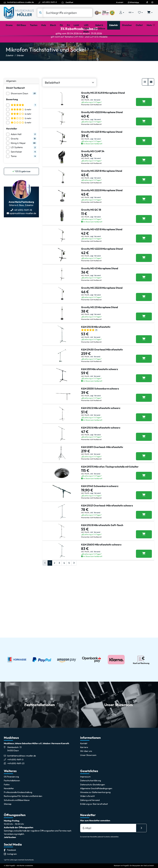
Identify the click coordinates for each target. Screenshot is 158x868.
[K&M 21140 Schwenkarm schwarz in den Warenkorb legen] (144, 591)
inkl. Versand (95, 113)
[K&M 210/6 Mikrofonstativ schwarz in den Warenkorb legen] (144, 520)
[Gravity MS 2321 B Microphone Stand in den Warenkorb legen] (144, 210)
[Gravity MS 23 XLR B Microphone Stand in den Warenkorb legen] (144, 115)
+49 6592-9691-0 (49, 2)
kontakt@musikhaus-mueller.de (21, 2)
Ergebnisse (21, 184)
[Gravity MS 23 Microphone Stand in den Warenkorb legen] (144, 375)
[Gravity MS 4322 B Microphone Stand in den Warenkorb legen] (144, 139)
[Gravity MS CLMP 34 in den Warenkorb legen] (144, 186)
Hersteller (12, 142)
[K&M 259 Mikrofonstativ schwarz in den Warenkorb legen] (144, 449)
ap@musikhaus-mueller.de (23, 226)
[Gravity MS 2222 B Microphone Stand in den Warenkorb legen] (144, 233)
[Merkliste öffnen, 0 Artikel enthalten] (140, 13)
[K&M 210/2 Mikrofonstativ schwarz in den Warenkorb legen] (144, 497)
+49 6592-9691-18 (22, 223)
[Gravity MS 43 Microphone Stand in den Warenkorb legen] (144, 328)
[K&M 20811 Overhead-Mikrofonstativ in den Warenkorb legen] (144, 544)
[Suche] (68, 13)
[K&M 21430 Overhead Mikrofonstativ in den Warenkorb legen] (144, 426)
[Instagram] (152, 2)
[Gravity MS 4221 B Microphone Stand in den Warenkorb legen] (144, 162)
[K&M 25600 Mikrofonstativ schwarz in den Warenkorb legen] (144, 662)
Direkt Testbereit (15, 101)
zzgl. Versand (95, 136)
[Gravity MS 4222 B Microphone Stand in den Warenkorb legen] (144, 304)
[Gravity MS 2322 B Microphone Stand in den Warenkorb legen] (144, 352)
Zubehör (10, 68)
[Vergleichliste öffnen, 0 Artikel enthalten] (131, 13)
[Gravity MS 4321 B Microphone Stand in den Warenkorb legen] (144, 281)
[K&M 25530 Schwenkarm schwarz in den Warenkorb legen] (144, 473)
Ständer (20, 68)
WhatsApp (133, 2)
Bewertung (12, 112)
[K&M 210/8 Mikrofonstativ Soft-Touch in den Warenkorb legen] (144, 639)
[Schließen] (154, 40)
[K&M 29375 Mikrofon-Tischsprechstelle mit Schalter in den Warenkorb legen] (144, 568)
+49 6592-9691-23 (16, 822)
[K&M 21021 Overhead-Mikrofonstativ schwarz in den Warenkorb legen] (144, 615)
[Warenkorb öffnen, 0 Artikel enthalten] (150, 13)
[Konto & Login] (122, 13)
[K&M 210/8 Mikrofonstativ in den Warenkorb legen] (144, 402)
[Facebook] (147, 2)
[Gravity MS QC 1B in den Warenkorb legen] (144, 257)
